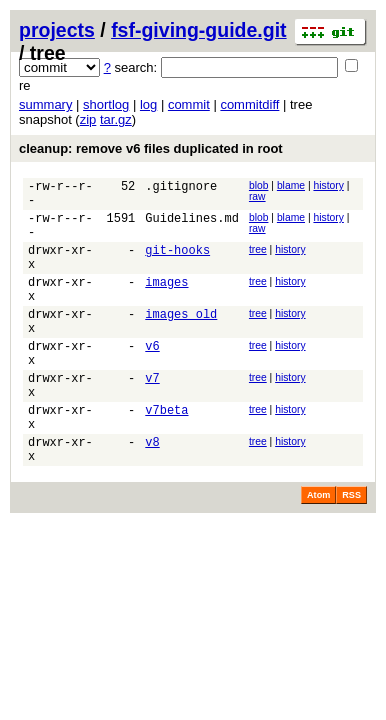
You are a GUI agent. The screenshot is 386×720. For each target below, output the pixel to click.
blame (291, 185)
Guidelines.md (192, 226)
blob (259, 185)
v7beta (166, 454)
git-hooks (177, 264)
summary (45, 104)
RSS (351, 549)
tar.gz (116, 119)
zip (88, 119)
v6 (152, 378)
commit (189, 104)
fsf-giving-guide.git (198, 30)
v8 (152, 492)
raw (257, 196)
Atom (318, 549)
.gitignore (181, 188)
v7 (152, 416)
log (148, 104)
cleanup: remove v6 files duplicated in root (151, 148)
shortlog (106, 104)
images (166, 302)
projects (57, 30)
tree (258, 261)
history (328, 185)
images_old (181, 340)
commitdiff (249, 104)
